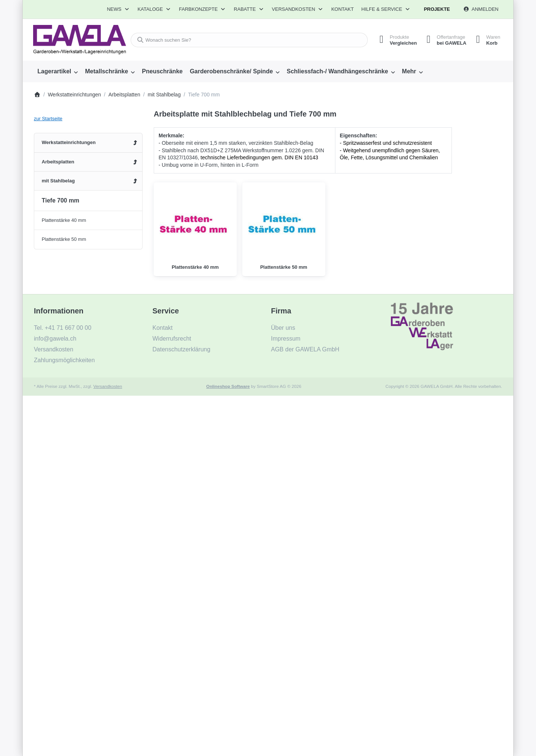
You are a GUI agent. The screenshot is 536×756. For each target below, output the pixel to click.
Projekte (437, 9)
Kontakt (342, 9)
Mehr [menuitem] (409, 71)
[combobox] (247, 40)
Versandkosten (108, 386)
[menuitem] (58, 71)
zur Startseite (48, 119)
